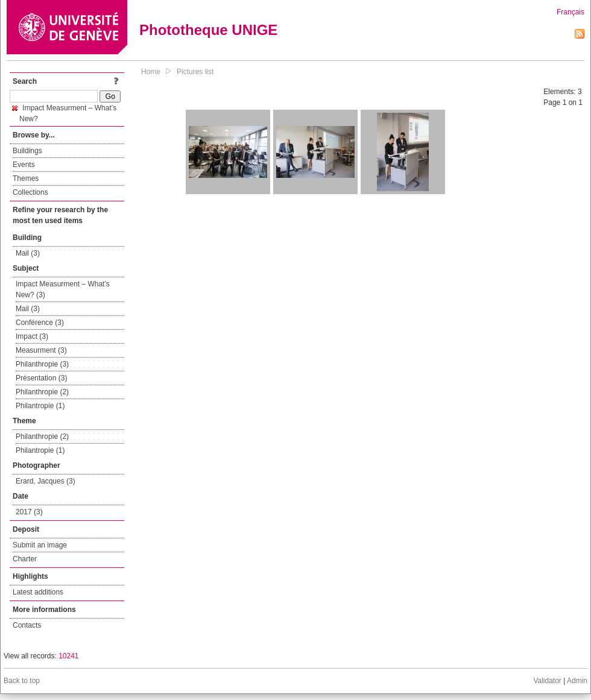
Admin (577, 681)
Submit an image (40, 545)
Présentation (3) (41, 378)
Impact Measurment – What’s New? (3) (63, 289)
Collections (30, 192)
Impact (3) (32, 336)
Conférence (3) (40, 323)
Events (24, 165)
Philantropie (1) (40, 406)
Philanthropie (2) (42, 392)
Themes (26, 178)
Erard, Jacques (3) (46, 481)
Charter (25, 559)
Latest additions (38, 592)
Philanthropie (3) (42, 364)
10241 (68, 656)
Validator (547, 681)
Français (570, 12)
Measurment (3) (41, 350)
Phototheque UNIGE (208, 30)
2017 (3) (29, 512)
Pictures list (195, 72)
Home (151, 72)
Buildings (27, 151)
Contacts (27, 625)
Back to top (22, 681)
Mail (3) (28, 253)
